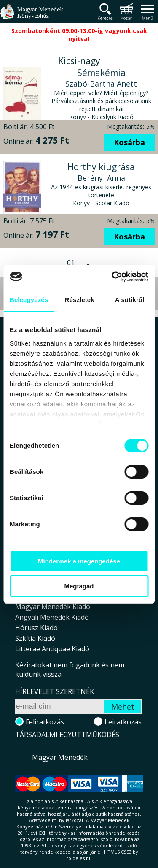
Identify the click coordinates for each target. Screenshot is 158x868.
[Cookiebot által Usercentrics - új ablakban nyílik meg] (112, 277)
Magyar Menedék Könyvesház (32, 17)
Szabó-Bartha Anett (101, 84)
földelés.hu (79, 858)
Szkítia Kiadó (35, 638)
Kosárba (129, 142)
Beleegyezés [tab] (29, 300)
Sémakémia (101, 73)
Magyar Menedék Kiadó (53, 607)
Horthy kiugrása (101, 167)
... (87, 263)
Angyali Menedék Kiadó (52, 617)
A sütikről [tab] (130, 300)
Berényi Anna (101, 178)
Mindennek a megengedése (79, 561)
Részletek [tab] (80, 300)
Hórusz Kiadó (36, 628)
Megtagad (79, 586)
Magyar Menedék (60, 757)
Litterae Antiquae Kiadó (52, 649)
